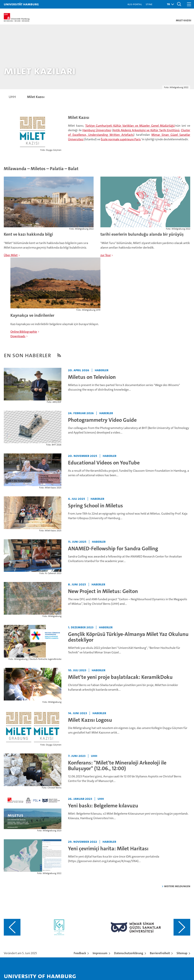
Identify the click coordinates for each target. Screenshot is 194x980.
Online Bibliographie (24, 332)
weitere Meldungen (177, 886)
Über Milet (11, 255)
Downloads (18, 336)
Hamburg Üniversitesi (97, 130)
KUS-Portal (135, 4)
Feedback (80, 953)
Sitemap (182, 953)
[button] (169, 4)
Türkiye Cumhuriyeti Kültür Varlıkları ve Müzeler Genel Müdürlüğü (130, 126)
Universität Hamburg (21, 4)
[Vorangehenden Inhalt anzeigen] (12, 927)
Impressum (100, 953)
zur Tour (106, 255)
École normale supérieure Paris (121, 139)
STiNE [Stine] (149, 4)
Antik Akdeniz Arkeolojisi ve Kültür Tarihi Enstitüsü (146, 130)
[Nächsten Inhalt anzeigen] (182, 927)
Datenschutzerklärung (129, 953)
